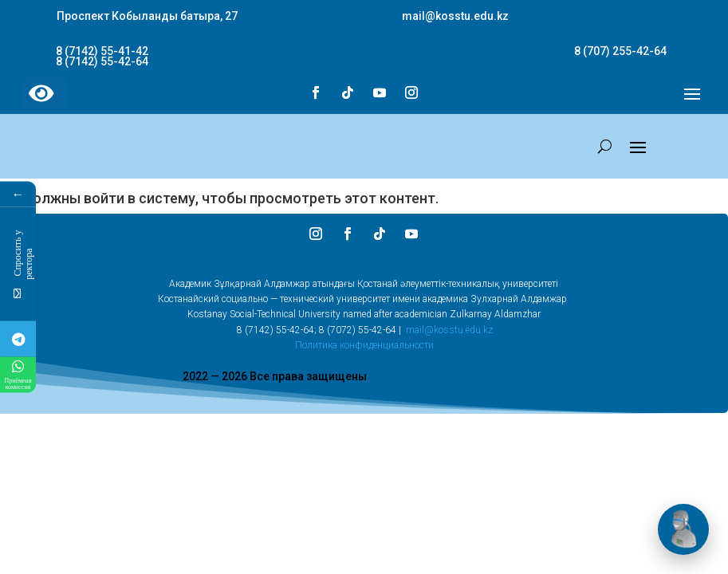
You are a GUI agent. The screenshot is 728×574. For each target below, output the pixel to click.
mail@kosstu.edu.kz (449, 330)
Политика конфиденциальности (364, 345)
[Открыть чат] (683, 529)
